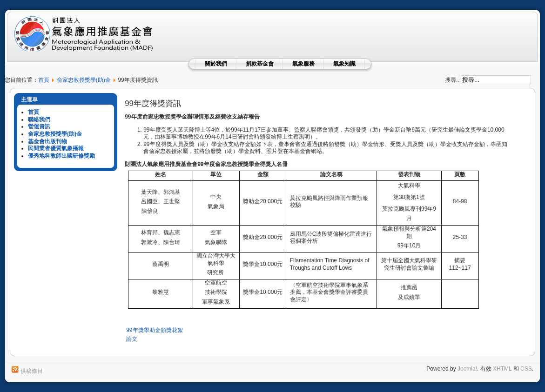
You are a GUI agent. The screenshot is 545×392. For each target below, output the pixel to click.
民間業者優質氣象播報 (56, 148)
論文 (132, 339)
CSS (526, 369)
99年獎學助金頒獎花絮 (154, 330)
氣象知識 (344, 64)
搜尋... (453, 80)
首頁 (44, 80)
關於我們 (216, 64)
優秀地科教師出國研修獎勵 (61, 156)
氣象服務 (303, 64)
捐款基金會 (260, 64)
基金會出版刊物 (47, 141)
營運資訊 (39, 126)
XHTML (502, 369)
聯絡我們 (39, 120)
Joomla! (467, 369)
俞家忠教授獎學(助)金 (84, 80)
